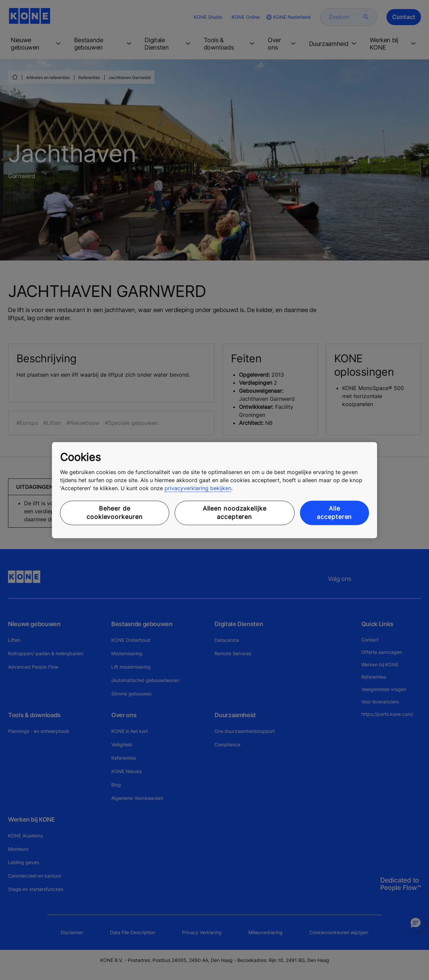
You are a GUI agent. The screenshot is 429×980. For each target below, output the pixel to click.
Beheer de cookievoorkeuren (114, 513)
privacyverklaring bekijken (198, 488)
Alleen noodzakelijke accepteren (235, 513)
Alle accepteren (334, 513)
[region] (214, 490)
